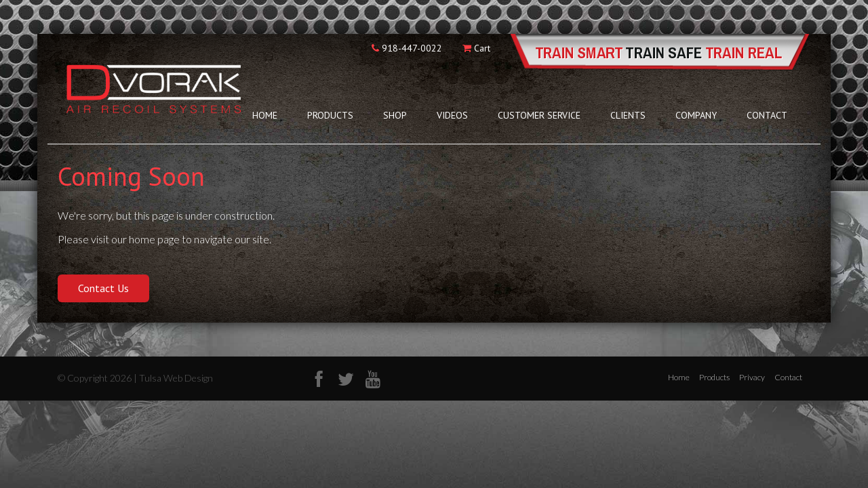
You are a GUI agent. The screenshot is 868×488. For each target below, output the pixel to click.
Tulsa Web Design (176, 378)
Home (265, 115)
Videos (452, 115)
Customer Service (539, 115)
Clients (628, 115)
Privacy (752, 377)
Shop (395, 115)
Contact (767, 115)
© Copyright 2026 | (98, 378)
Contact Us (103, 288)
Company (696, 115)
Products (330, 115)
